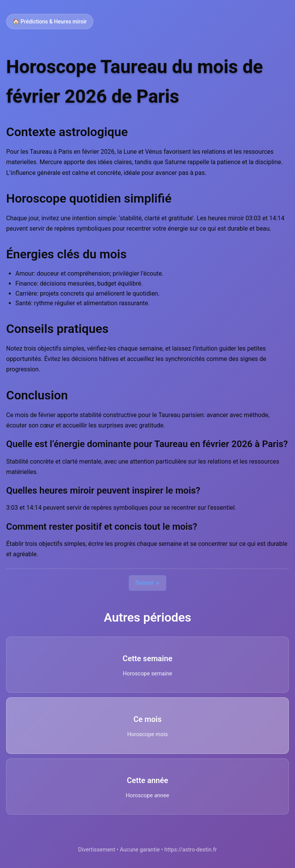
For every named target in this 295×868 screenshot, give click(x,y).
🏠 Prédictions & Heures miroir (50, 22)
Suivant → (147, 583)
